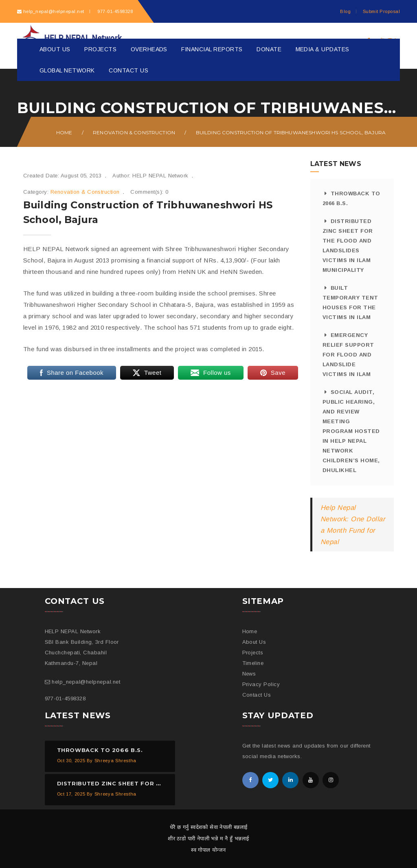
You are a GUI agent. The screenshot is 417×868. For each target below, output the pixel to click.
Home (64, 132)
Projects (100, 49)
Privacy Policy (261, 684)
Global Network (67, 70)
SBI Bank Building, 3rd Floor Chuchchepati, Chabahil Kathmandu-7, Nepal (82, 653)
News (249, 674)
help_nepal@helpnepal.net (54, 11)
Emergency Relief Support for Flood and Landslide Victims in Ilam (348, 355)
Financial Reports (212, 49)
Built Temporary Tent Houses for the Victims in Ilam (350, 303)
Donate (269, 49)
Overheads (149, 49)
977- (114, 11)
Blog (345, 11)
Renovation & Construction (134, 132)
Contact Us (128, 70)
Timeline (253, 663)
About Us (55, 49)
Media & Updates (323, 49)
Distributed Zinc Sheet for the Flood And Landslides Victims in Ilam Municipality (348, 246)
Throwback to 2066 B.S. (351, 198)
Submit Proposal (381, 11)
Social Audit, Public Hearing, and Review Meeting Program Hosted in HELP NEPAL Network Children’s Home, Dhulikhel (351, 431)
